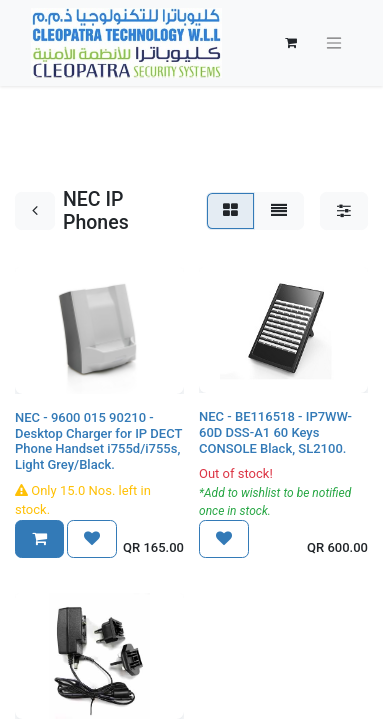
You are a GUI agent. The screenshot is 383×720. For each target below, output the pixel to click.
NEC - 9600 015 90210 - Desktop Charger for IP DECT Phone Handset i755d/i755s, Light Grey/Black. (98, 441)
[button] (39, 539)
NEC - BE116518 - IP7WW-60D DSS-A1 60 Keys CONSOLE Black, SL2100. (275, 432)
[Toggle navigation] (334, 43)
